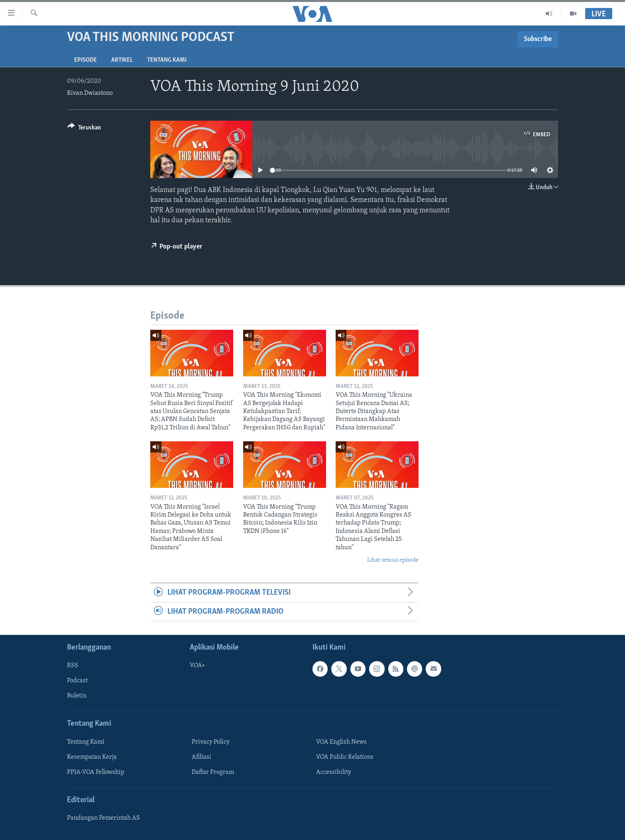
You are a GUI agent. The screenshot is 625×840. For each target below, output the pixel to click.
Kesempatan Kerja (92, 757)
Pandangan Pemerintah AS (103, 818)
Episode (85, 60)
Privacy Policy (211, 742)
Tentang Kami (167, 60)
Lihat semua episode (393, 560)
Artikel (122, 60)
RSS (73, 666)
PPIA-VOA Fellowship (96, 772)
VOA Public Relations (345, 757)
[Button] (84, 129)
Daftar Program (213, 772)
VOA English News (341, 742)
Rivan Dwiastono (90, 93)
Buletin (77, 696)
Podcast (77, 681)
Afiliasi (201, 757)
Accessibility (334, 772)
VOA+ (198, 666)
